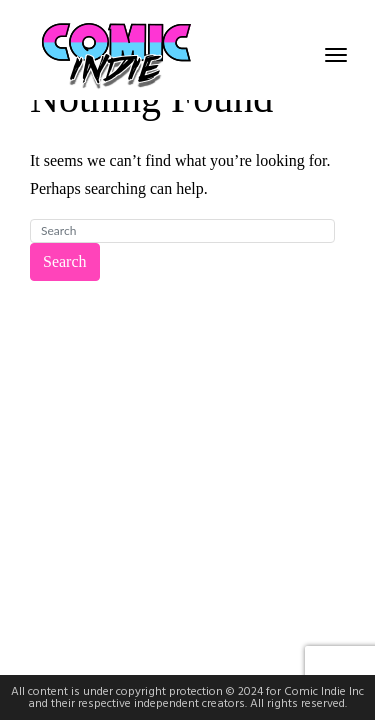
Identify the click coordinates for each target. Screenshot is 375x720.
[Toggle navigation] (336, 55)
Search (65, 261)
